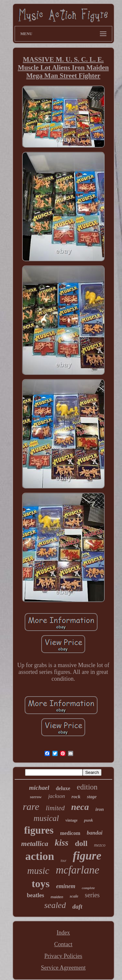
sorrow (36, 797)
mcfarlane (77, 870)
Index (63, 933)
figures (39, 830)
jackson (57, 796)
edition (87, 787)
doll (81, 843)
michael (39, 788)
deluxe (63, 788)
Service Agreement (63, 968)
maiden (57, 897)
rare (31, 806)
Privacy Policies (63, 956)
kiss (61, 843)
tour (64, 861)
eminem (66, 886)
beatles (36, 895)
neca (80, 807)
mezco (100, 845)
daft (77, 906)
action (40, 856)
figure (87, 856)
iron (100, 809)
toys (41, 884)
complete (88, 888)
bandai (95, 833)
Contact (63, 944)
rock (76, 797)
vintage (71, 820)
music (38, 871)
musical (46, 818)
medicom (70, 833)
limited (55, 808)
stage (92, 797)
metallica (35, 844)
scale (74, 896)
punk (88, 820)
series (92, 895)
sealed (55, 905)
